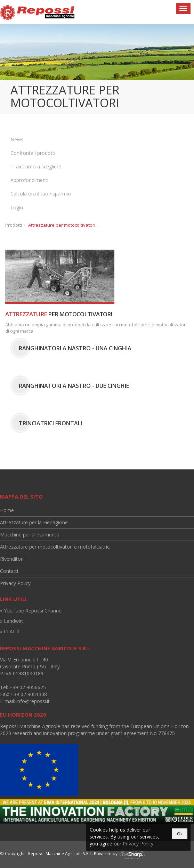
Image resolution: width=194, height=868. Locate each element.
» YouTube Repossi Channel (31, 611)
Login (17, 207)
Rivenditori (12, 559)
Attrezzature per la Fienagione (34, 522)
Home (7, 510)
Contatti (9, 571)
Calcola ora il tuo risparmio (41, 194)
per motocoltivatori (59, 314)
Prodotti (14, 225)
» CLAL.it (10, 631)
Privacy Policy (15, 583)
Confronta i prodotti (33, 153)
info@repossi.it (33, 701)
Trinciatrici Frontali (50, 423)
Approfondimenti (29, 180)
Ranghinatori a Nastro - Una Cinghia (75, 348)
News (17, 139)
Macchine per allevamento (30, 535)
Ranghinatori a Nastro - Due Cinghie (74, 386)
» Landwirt (12, 621)
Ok (180, 834)
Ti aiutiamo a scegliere (36, 166)
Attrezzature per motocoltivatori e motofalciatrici (55, 547)
